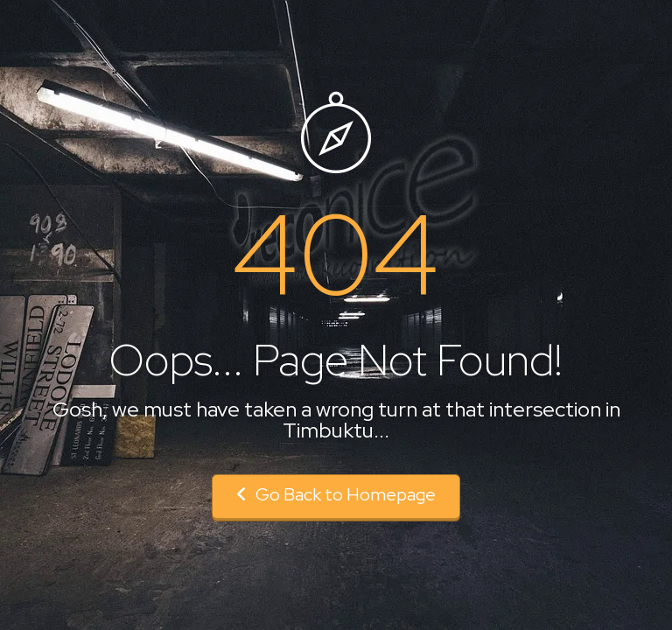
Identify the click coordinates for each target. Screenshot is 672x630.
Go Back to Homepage (336, 494)
